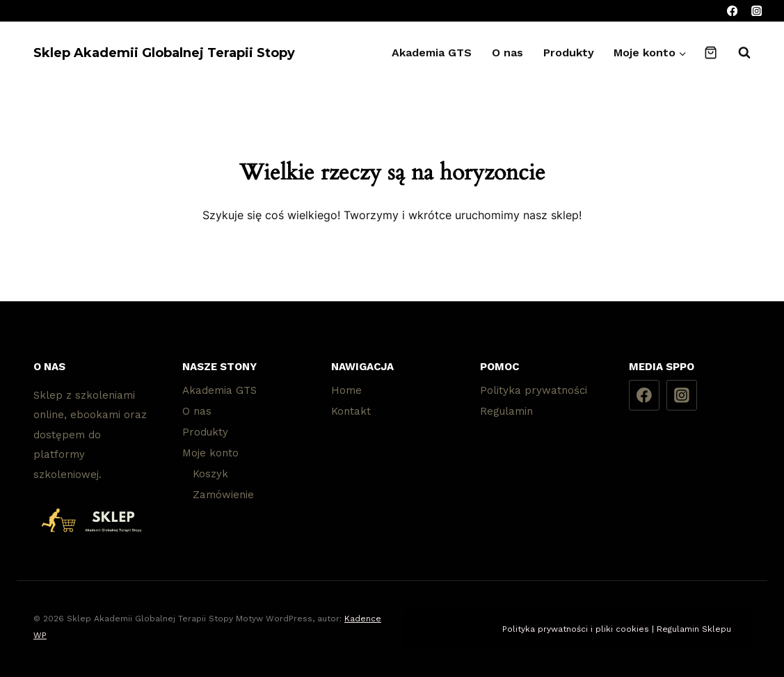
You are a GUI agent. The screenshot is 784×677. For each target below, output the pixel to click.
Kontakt (351, 411)
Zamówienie (223, 495)
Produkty (569, 53)
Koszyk (210, 474)
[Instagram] (757, 11)
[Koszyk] (711, 53)
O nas (507, 53)
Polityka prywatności (534, 390)
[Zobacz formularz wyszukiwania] (737, 53)
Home (346, 390)
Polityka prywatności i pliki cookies (576, 629)
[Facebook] (732, 11)
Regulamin (506, 411)
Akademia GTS (432, 53)
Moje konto (210, 453)
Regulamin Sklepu (694, 629)
